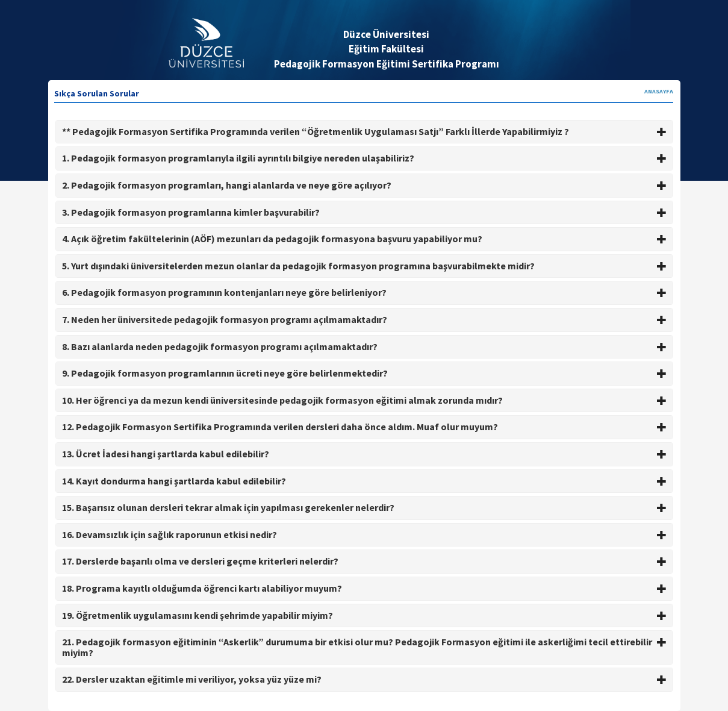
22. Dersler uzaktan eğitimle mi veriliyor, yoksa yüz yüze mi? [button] (364, 679)
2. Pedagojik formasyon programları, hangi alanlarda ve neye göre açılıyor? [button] (364, 185)
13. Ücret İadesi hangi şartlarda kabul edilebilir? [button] (364, 454)
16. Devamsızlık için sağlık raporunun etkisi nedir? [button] (364, 534)
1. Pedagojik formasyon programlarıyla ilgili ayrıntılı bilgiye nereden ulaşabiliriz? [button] (364, 158)
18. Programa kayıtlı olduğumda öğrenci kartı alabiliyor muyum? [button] (364, 588)
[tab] (364, 132)
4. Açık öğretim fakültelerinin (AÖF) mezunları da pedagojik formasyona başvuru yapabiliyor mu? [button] (364, 239)
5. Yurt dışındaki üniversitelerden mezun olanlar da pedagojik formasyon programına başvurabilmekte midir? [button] (364, 266)
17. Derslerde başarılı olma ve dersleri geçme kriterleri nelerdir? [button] (364, 561)
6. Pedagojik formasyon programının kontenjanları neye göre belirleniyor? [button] (364, 292)
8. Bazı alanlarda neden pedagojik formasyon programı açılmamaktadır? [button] (364, 346)
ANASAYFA (659, 91)
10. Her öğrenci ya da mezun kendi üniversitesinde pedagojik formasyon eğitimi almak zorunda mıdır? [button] (364, 400)
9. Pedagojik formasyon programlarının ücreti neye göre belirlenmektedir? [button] (364, 373)
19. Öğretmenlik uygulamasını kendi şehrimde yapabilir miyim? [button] (364, 615)
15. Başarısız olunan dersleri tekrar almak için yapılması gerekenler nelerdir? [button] (364, 507)
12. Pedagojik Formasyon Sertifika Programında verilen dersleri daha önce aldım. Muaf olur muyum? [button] (364, 427)
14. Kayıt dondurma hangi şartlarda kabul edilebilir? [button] (364, 481)
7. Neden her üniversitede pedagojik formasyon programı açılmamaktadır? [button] (364, 319)
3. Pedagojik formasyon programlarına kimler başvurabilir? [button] (364, 212)
